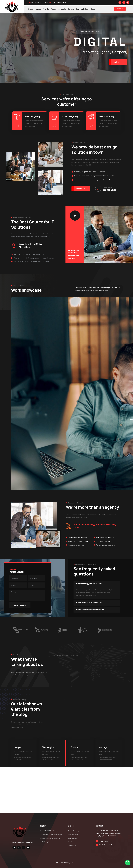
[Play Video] (75, 216)
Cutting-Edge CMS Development (51, 834)
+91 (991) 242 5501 (106, 845)
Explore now (118, 62)
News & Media (73, 838)
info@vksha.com (105, 841)
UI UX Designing (45, 842)
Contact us (120, 9)
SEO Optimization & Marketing (50, 838)
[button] (128, 863)
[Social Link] (120, 2)
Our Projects (72, 842)
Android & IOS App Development (51, 831)
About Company (74, 831)
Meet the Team (73, 834)
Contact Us (72, 846)
